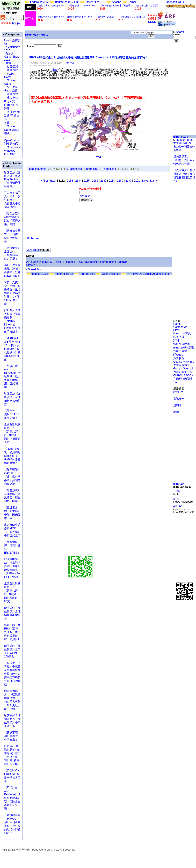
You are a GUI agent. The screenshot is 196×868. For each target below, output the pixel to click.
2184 (78, 181)
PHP (130, 274)
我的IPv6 (179, 392)
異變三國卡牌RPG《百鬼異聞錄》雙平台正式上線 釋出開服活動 (12, 632)
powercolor (90, 262)
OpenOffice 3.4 (111, 274)
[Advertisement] (184, 59)
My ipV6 (17, 23)
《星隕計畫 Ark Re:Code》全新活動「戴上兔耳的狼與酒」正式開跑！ (12, 377)
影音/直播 (11, 67)
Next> (146, 181)
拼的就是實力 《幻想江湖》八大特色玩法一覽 (184, 160)
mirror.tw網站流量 (184, 348)
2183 (70, 181)
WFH (181, 2)
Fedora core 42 (39, 2)
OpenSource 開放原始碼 (12, 140)
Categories (11, 34)
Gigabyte (122, 262)
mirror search (181, 137)
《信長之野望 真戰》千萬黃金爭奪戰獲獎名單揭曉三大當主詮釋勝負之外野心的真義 (12, 674)
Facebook (171, 2)
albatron (103, 262)
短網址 (177, 405)
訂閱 (176, 340)
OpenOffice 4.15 (96, 2)
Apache (117, 2)
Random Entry (183, 140)
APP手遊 (69, 63)
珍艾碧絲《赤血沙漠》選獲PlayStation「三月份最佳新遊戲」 (12, 179)
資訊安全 (179, 399)
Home (177, 324)
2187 (103, 181)
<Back (53, 181)
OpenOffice (12, 147)
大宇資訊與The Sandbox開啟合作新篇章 (184, 147)
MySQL (138, 274)
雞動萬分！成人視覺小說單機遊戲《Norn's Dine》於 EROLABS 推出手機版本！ (12, 321)
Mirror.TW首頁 (182, 333)
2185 (87, 181)
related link (109, 169)
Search (179, 32)
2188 (112, 181)
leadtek (71, 262)
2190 (128, 181)
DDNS (152, 22)
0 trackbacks (74, 169)
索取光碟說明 (182, 344)
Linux (165, 274)
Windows (10, 151)
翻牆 (176, 412)
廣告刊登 (179, 358)
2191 (137, 181)
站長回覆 (179, 337)
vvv (175, 382)
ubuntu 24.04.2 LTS (68, 2)
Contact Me (180, 327)
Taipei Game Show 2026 (12, 57)
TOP (99, 157)
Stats (176, 330)
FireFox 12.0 (88, 274)
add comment (38, 169)
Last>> (154, 181)
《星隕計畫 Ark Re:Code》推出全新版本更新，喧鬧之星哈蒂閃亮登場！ (12, 798)
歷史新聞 (10, 154)
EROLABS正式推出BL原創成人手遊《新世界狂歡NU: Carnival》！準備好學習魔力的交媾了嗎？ (88, 57)
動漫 (8, 63)
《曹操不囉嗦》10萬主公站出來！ (11, 736)
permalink (92, 169)
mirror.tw (179, 484)
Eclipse (132, 2)
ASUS (79, 262)
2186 (95, 181)
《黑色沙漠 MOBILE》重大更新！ (12, 414)
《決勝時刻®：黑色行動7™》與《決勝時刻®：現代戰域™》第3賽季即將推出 (12, 349)
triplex (112, 262)
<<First (44, 181)
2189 (120, 181)
